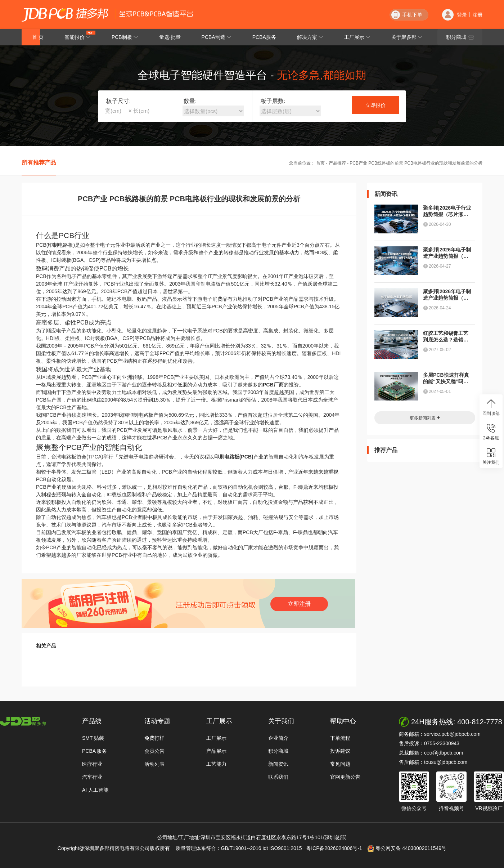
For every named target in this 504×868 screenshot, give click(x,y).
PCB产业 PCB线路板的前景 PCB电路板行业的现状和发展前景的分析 (416, 163)
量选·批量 (170, 37)
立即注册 (299, 604)
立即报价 (375, 105)
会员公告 (154, 751)
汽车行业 (92, 777)
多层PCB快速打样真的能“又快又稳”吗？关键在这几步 (446, 378)
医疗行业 (92, 764)
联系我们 (278, 777)
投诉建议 (340, 751)
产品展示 (216, 751)
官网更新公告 (345, 777)
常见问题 (340, 764)
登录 (462, 15)
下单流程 (340, 738)
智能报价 (80, 35)
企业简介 (278, 738)
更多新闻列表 (425, 418)
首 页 (38, 37)
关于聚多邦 (407, 37)
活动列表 (154, 764)
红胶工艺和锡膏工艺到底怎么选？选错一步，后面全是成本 (446, 337)
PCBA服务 (264, 37)
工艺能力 (216, 764)
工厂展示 (357, 37)
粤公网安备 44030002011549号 (407, 849)
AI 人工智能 (95, 790)
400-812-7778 (480, 722)
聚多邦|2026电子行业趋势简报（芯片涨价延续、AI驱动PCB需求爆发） (447, 211)
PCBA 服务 (94, 751)
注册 (477, 15)
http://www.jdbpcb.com (23, 721)
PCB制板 (125, 37)
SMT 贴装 (93, 738)
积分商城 (460, 37)
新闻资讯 (278, 764)
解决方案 (310, 37)
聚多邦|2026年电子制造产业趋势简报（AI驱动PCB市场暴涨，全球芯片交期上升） (447, 253)
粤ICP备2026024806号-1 (336, 848)
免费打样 (154, 738)
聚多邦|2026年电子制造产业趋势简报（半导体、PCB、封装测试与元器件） (447, 295)
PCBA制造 (217, 37)
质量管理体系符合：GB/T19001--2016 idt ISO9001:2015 (240, 848)
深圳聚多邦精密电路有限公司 (65, 15)
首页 (320, 163)
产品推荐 (337, 163)
